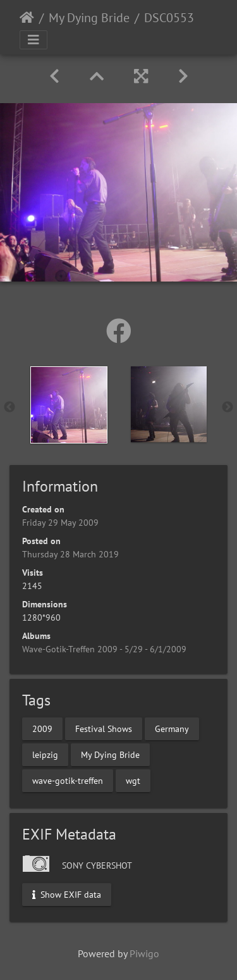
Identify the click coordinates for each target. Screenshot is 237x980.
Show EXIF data (67, 895)
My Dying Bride (89, 18)
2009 (42, 729)
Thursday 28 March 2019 (70, 554)
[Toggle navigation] (33, 40)
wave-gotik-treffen (68, 781)
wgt (133, 781)
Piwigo (144, 953)
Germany (172, 729)
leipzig (45, 755)
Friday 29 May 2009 (60, 523)
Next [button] (228, 407)
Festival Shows (104, 729)
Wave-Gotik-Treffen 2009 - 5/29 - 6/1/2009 (104, 649)
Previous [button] (9, 407)
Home (27, 18)
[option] (69, 405)
